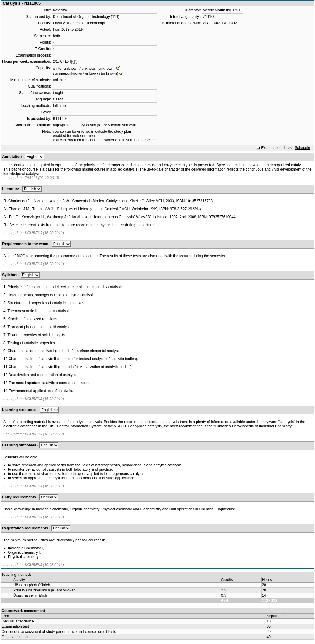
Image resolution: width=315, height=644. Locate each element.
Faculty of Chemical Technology (79, 23)
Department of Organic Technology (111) (86, 17)
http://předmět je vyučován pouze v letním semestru (95, 125)
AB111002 (212, 23)
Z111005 (210, 17)
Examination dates (276, 148)
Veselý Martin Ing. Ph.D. (223, 10)
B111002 (60, 119)
